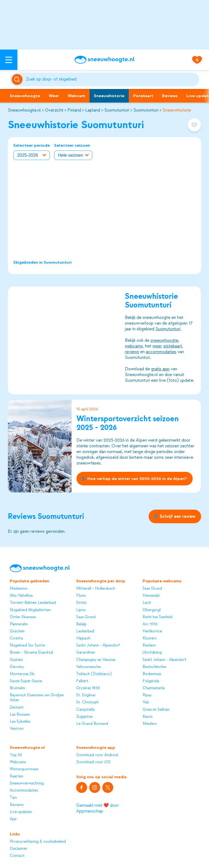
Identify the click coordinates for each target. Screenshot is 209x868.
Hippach (83, 638)
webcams (134, 346)
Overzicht (54, 110)
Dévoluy (17, 667)
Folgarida (151, 681)
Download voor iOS (93, 762)
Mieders (150, 724)
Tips (13, 797)
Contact (17, 856)
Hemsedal (151, 595)
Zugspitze (84, 717)
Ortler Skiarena (23, 617)
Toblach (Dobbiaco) (94, 674)
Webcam (76, 96)
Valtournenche (88, 667)
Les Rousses (20, 714)
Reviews (170, 96)
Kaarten (16, 776)
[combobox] (112, 79)
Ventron (17, 729)
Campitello (86, 710)
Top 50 (16, 755)
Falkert (82, 681)
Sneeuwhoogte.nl (24, 110)
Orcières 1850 (88, 688)
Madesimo (19, 588)
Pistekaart (143, 96)
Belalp (81, 624)
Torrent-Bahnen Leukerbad (33, 603)
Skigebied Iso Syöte (27, 645)
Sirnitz (81, 603)
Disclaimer (19, 849)
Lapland (93, 110)
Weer (54, 96)
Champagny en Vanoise (96, 660)
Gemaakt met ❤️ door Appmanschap (97, 808)
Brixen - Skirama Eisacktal (31, 652)
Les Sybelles (20, 721)
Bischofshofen (154, 667)
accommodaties (161, 352)
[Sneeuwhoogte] (104, 60)
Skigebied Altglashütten (30, 610)
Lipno (81, 610)
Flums (81, 595)
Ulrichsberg (152, 652)
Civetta (16, 638)
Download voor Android (97, 755)
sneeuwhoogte (165, 340)
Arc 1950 (150, 624)
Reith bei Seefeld (157, 617)
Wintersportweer (24, 769)
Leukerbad (85, 631)
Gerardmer (86, 652)
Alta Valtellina (21, 595)
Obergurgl (152, 610)
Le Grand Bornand (92, 724)
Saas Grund (86, 617)
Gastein (16, 660)
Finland (74, 110)
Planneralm (19, 624)
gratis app (161, 369)
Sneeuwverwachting (27, 783)
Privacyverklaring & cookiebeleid (38, 841)
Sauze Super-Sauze (26, 681)
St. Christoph (87, 702)
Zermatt (17, 707)
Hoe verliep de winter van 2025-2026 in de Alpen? (135, 479)
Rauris (147, 717)
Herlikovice (152, 631)
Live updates (21, 812)
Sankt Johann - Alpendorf (98, 645)
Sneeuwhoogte (25, 96)
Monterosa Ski (22, 674)
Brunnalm (17, 688)
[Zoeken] (112, 79)
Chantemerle (154, 688)
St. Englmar (86, 695)
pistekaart (173, 346)
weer (157, 346)
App (13, 819)
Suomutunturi (117, 110)
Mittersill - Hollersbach (96, 588)
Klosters (149, 638)
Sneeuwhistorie (109, 96)
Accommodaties (24, 790)
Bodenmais (152, 674)
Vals (146, 702)
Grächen (17, 631)
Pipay (147, 695)
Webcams (18, 762)
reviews (132, 352)
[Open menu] (9, 60)
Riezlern (149, 645)
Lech (147, 603)
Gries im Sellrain (156, 710)
